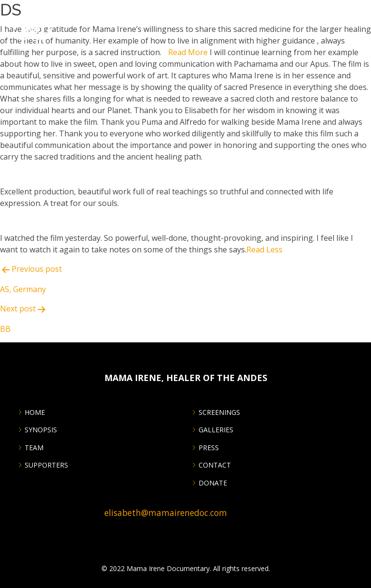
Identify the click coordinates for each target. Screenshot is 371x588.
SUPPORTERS (46, 465)
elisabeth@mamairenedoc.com (166, 513)
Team (34, 448)
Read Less (264, 250)
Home (35, 412)
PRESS (209, 448)
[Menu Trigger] (358, 13)
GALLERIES (216, 430)
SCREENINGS (219, 412)
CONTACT (215, 465)
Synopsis (41, 430)
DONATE (213, 483)
